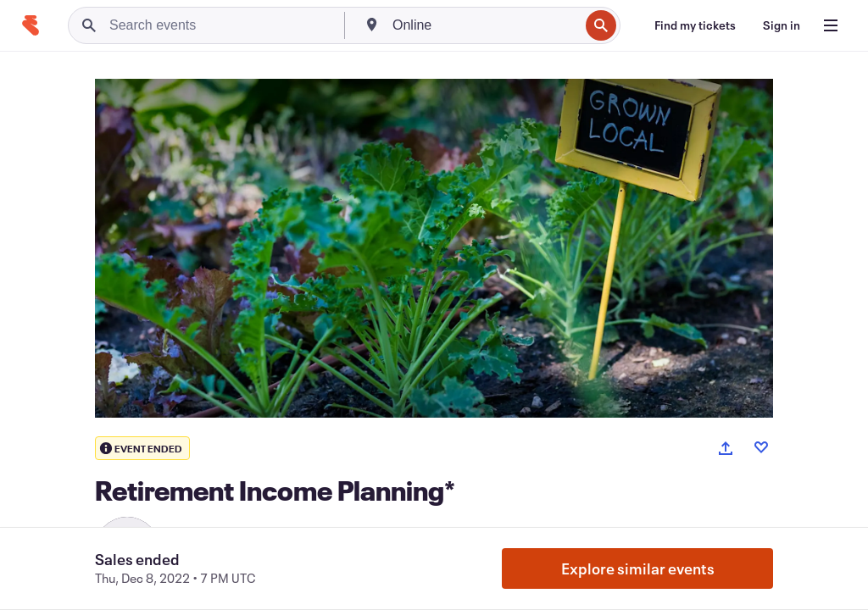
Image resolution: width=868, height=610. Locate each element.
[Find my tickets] (695, 25)
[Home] (31, 25)
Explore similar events (638, 568)
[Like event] (761, 447)
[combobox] (484, 25)
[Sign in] (782, 25)
